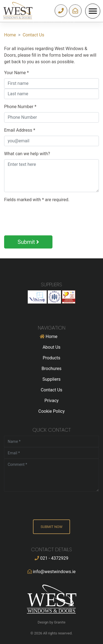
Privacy (52, 401)
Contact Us (33, 35)
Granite (60, 622)
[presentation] (46, 218)
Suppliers (51, 379)
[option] (51, 22)
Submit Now (51, 527)
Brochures (51, 369)
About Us (51, 347)
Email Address (20, 130)
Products (51, 358)
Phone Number (20, 107)
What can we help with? (27, 154)
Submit (28, 242)
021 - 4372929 (61, 11)
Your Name (16, 73)
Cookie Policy (52, 411)
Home (10, 35)
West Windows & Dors (18, 11)
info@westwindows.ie (75, 11)
